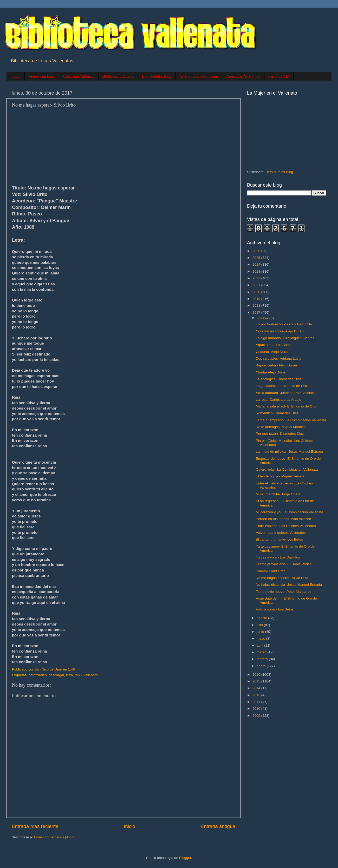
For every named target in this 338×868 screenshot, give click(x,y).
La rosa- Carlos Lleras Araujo (279, 400)
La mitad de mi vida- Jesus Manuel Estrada (290, 452)
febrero (263, 659)
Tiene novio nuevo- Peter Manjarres (284, 592)
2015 (257, 681)
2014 (257, 688)
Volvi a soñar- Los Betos (275, 609)
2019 (257, 299)
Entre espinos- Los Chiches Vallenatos (286, 526)
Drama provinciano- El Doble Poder (283, 564)
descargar (56, 675)
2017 (257, 313)
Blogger (185, 858)
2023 (257, 271)
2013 (257, 695)
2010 (257, 709)
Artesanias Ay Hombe (243, 76)
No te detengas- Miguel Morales (281, 427)
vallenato (90, 675)
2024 (257, 264)
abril (260, 645)
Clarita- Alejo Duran (271, 372)
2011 (257, 702)
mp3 (78, 675)
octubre (263, 318)
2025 (257, 258)
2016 (257, 675)
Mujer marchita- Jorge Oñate (278, 494)
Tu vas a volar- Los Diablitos (278, 557)
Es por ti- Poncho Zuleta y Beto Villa (284, 324)
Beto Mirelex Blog (157, 76)
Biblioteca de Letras (118, 76)
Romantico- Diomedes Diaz (277, 413)
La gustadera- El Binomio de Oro (281, 386)
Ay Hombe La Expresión (199, 76)
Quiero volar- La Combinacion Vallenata (287, 469)
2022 (257, 278)
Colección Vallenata (79, 76)
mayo (261, 638)
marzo (262, 652)
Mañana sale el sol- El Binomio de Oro (286, 406)
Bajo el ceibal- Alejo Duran (276, 365)
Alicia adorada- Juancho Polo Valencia (286, 393)
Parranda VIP (279, 76)
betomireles (38, 675)
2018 (257, 305)
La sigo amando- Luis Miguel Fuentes (285, 338)
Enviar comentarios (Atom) (55, 837)
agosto (262, 618)
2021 (257, 285)
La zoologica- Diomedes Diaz (279, 379)
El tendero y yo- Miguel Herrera (280, 476)
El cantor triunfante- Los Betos (279, 539)
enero (262, 666)
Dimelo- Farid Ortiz (271, 571)
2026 (257, 251)
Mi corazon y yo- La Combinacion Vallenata (290, 512)
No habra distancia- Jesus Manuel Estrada (289, 585)
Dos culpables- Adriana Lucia (279, 359)
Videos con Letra (42, 76)
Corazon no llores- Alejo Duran (280, 331)
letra (69, 675)
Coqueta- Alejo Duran (273, 352)
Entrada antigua (218, 826)
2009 (257, 716)
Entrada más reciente (35, 826)
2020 (257, 292)
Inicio (16, 76)
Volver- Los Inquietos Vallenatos (281, 533)
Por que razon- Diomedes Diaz (280, 434)
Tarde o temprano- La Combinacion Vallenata (291, 420)
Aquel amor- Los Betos (274, 345)
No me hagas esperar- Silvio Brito (282, 578)
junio (261, 632)
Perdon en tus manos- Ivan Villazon (284, 519)
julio (260, 625)
